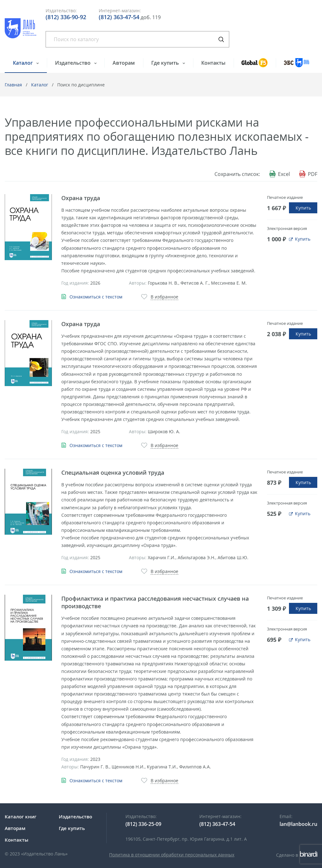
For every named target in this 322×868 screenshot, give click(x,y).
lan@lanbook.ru (298, 824)
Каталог (23, 63)
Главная (13, 85)
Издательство (73, 63)
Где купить (166, 63)
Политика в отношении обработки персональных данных (172, 855)
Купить (303, 208)
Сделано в (297, 855)
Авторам (124, 63)
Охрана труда (81, 198)
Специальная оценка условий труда (113, 472)
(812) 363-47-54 (119, 17)
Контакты (213, 63)
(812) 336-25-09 (143, 824)
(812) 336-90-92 (66, 17)
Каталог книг (21, 816)
